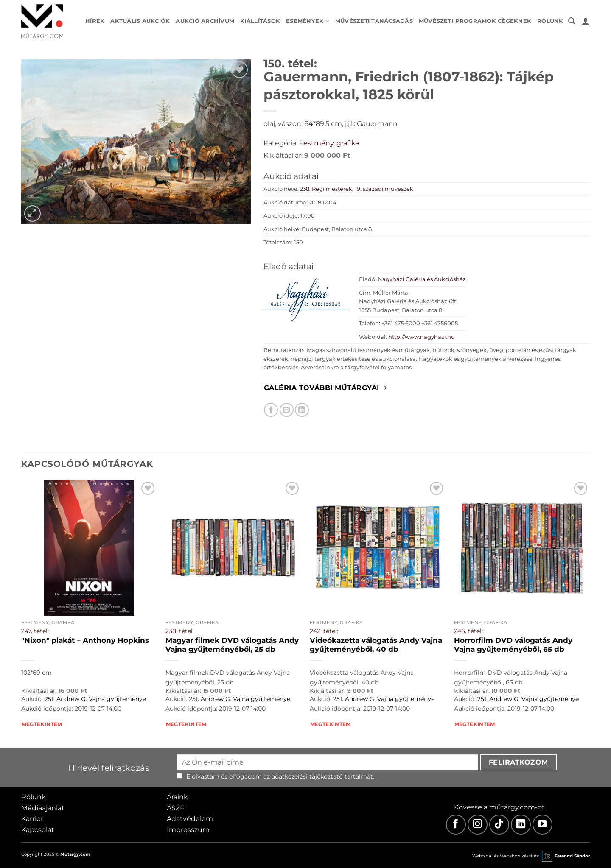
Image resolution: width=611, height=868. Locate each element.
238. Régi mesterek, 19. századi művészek (357, 189)
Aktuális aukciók (140, 21)
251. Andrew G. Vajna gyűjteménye (95, 699)
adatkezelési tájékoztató (307, 776)
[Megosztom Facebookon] (271, 410)
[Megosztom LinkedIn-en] (302, 410)
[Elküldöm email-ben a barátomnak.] (287, 410)
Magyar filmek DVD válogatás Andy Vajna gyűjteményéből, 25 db (232, 645)
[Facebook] (456, 825)
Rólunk (550, 21)
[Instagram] (478, 825)
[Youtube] (542, 825)
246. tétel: (468, 631)
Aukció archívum (205, 21)
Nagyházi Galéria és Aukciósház (422, 279)
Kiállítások (260, 21)
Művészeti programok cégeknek (475, 21)
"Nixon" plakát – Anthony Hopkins (85, 640)
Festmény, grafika (329, 143)
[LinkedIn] (521, 825)
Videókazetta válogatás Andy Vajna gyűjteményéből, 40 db (376, 645)
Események (308, 21)
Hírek (95, 21)
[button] (572, 21)
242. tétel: (324, 631)
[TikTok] (499, 825)
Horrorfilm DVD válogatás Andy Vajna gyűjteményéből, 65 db (513, 645)
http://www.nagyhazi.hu (422, 337)
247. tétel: (35, 631)
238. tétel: (180, 631)
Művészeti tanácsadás (374, 21)
